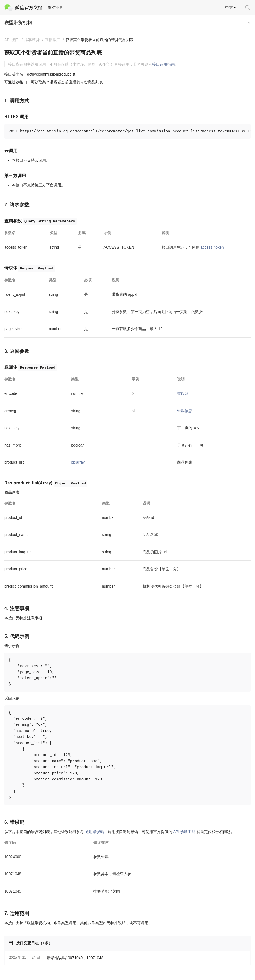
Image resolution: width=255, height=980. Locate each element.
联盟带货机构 (18, 23)
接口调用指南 (164, 64)
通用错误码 (94, 832)
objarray (78, 462)
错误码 (183, 393)
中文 (229, 8)
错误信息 (185, 411)
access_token (212, 247)
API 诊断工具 (184, 832)
